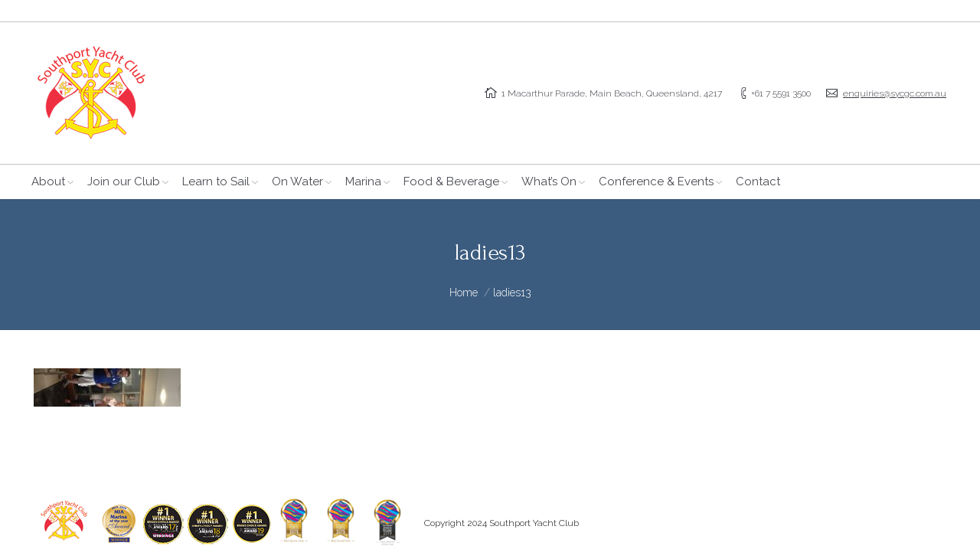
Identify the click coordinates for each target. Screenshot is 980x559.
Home (464, 293)
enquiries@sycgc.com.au (895, 93)
